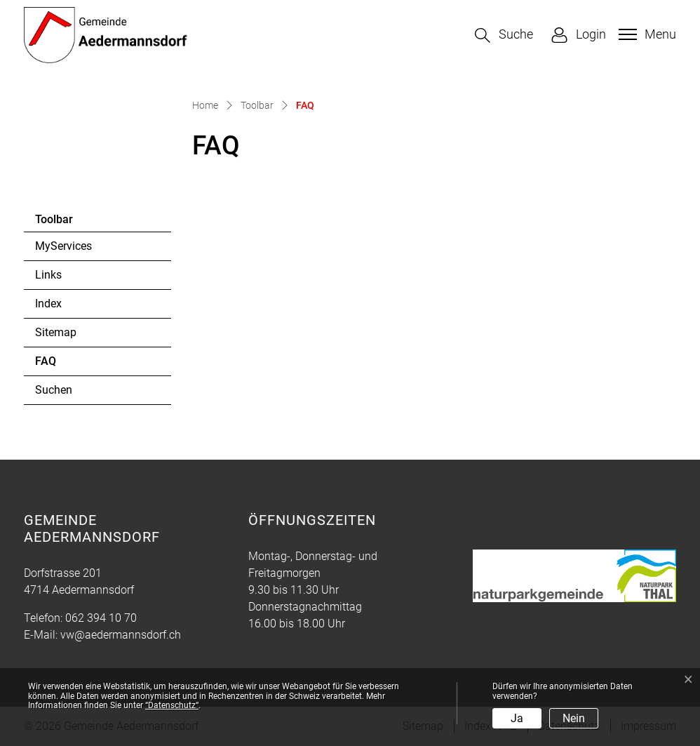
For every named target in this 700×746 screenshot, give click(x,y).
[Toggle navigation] (646, 34)
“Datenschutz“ (172, 705)
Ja (517, 718)
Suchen (54, 390)
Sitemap (56, 332)
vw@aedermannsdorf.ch (121, 635)
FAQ (73, 365)
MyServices (63, 246)
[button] (504, 35)
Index (48, 304)
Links (48, 275)
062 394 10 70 (101, 618)
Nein (574, 718)
